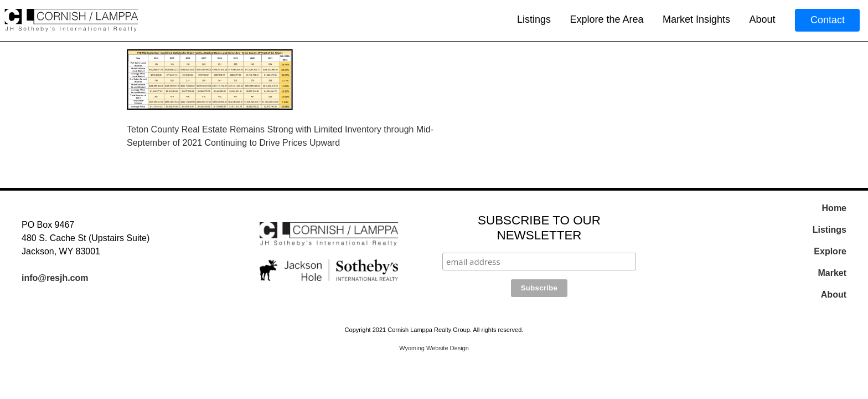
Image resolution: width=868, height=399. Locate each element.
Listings (534, 19)
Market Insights (696, 19)
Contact (828, 20)
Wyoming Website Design (434, 348)
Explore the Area (606, 19)
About (762, 19)
